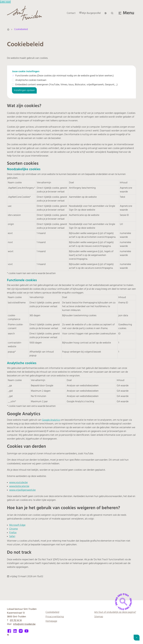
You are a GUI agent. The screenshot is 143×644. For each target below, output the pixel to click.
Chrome (13, 529)
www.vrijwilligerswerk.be (22, 490)
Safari (12, 536)
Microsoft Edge (17, 525)
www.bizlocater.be (19, 486)
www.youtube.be (18, 483)
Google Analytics (51, 420)
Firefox (13, 533)
